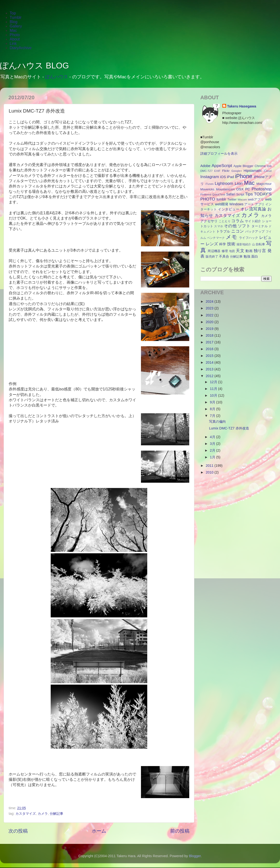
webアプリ (256, 199)
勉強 (247, 256)
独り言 (260, 251)
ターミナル (260, 226)
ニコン (238, 231)
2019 (210, 329)
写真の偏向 (217, 421)
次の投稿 (18, 831)
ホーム (99, 831)
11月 (214, 389)
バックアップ (255, 231)
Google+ (237, 171)
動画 (249, 251)
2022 (210, 315)
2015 (210, 356)
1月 (213, 457)
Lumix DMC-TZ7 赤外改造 (229, 428)
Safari (231, 194)
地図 (232, 251)
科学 (223, 244)
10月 (214, 395)
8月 (213, 409)
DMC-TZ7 (206, 171)
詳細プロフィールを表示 (219, 154)
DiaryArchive (21, 48)
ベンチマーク (216, 238)
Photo (15, 35)
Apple (237, 166)
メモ (232, 237)
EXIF (217, 171)
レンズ (212, 244)
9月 (213, 402)
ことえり (225, 221)
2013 (210, 369)
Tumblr (16, 17)
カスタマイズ (26, 814)
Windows (236, 204)
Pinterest (206, 194)
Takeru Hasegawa (242, 106)
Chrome (260, 166)
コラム (238, 221)
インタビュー (229, 209)
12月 (214, 382)
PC (248, 189)
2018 (210, 335)
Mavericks (207, 189)
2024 (210, 301)
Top (13, 13)
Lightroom (224, 183)
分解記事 (56, 814)
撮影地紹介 (244, 244)
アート (249, 204)
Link (13, 43)
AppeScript (222, 166)
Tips (249, 194)
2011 (210, 466)
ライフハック (249, 238)
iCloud (268, 171)
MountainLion (225, 189)
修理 (225, 251)
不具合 (224, 256)
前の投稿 (180, 831)
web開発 (222, 204)
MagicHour (264, 184)
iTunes (210, 184)
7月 (213, 416)
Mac (13, 30)
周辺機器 (214, 251)
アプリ (260, 204)
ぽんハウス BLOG (35, 66)
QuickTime (219, 194)
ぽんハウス (57, 77)
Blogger (248, 166)
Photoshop (262, 189)
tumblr (221, 199)
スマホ (219, 226)
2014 (210, 362)
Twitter (232, 199)
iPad (230, 177)
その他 (230, 226)
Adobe (205, 166)
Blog (14, 22)
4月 (213, 437)
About (15, 39)
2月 (213, 450)
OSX (240, 189)
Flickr (226, 171)
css (269, 166)
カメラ (43, 814)
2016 (210, 349)
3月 (213, 444)
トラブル (223, 231)
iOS (223, 177)
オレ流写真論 (253, 209)
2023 (210, 308)
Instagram (210, 177)
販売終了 (212, 257)
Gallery (16, 26)
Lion (239, 183)
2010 (210, 472)
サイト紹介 (253, 221)
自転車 (260, 244)
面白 (255, 256)
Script (240, 194)
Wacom (242, 200)
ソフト (244, 226)
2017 (210, 342)
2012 (210, 376)
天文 (240, 251)
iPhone (244, 176)
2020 (210, 322)
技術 (231, 244)
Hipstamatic (253, 171)
